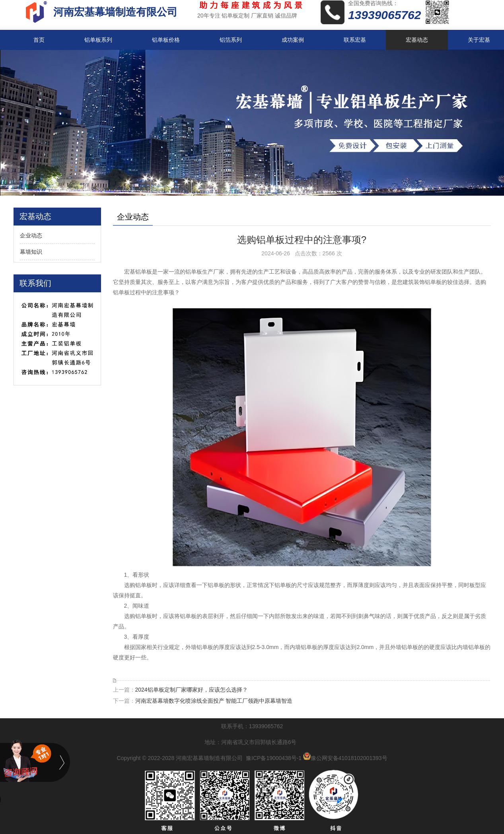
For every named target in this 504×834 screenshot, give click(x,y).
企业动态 (31, 235)
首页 (39, 40)
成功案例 (293, 40)
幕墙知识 (31, 252)
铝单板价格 (166, 40)
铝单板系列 (98, 40)
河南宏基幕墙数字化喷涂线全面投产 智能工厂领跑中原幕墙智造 (214, 701)
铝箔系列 (231, 40)
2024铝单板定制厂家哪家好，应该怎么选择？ (192, 690)
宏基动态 (417, 40)
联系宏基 (355, 40)
